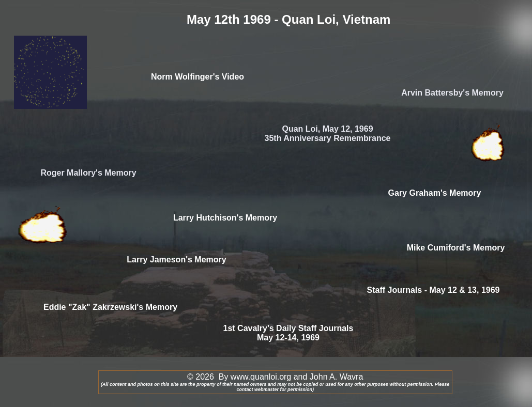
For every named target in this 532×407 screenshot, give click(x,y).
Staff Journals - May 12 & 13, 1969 (434, 290)
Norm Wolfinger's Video (197, 77)
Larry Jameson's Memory (176, 260)
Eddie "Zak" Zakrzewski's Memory (110, 307)
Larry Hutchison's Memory (225, 218)
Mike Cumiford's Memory (456, 248)
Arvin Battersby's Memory (452, 93)
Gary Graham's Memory (435, 193)
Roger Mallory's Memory (88, 173)
